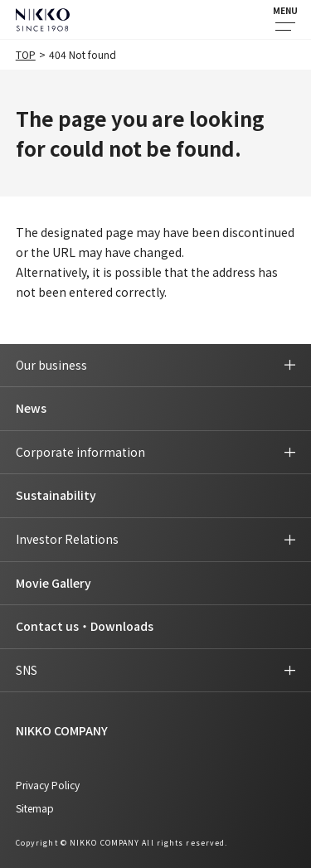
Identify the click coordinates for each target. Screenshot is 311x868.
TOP (26, 54)
